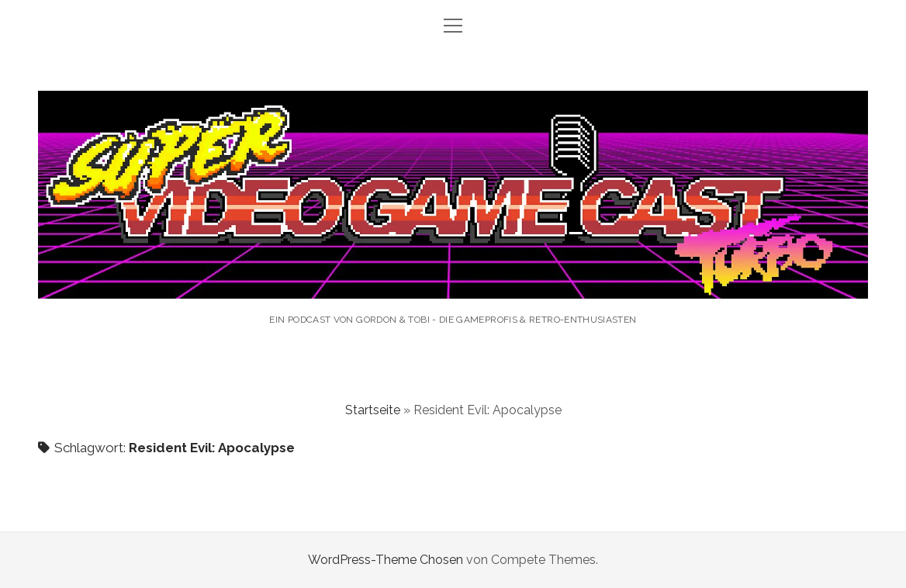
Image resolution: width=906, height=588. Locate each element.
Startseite (373, 410)
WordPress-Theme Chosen (386, 560)
